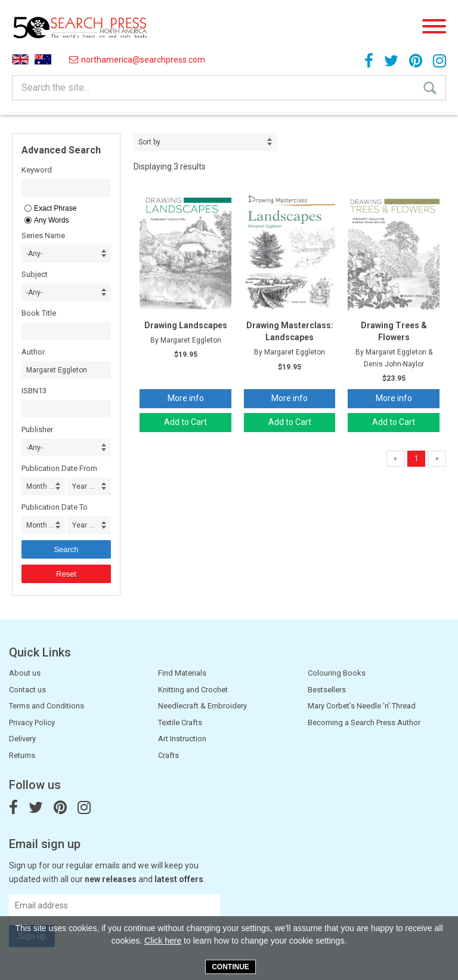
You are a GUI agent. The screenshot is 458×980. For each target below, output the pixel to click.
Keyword (37, 170)
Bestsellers (327, 690)
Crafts (168, 755)
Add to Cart (185, 422)
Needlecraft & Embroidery (202, 706)
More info (186, 398)
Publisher (37, 429)
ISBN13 (34, 391)
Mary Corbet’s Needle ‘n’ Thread (362, 706)
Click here (163, 941)
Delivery (22, 739)
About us (25, 673)
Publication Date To (55, 507)
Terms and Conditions (47, 706)
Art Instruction (182, 739)
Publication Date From (59, 468)
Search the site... (55, 87)
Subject (35, 274)
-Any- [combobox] (34, 254)
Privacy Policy (32, 722)
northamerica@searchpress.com (137, 60)
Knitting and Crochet (193, 690)
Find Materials (182, 673)
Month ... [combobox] (40, 486)
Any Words (51, 220)
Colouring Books (337, 673)
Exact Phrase (55, 208)
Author (33, 352)
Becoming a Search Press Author (364, 722)
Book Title (39, 313)
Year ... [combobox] (83, 486)
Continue (230, 967)
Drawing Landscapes (186, 325)
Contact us (27, 690)
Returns (22, 755)
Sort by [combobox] (149, 142)
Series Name (43, 235)
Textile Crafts (180, 722)
